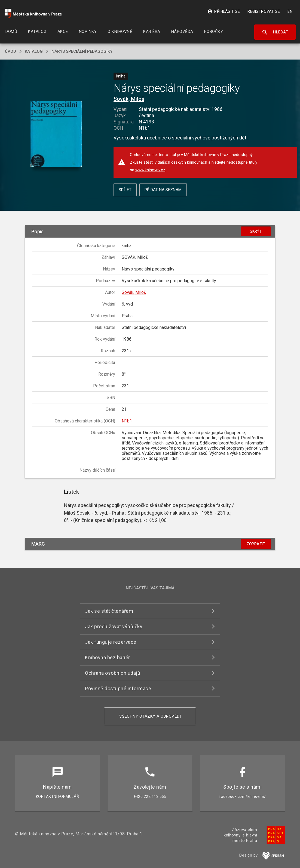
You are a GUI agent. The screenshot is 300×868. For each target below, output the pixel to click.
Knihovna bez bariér (108, 657)
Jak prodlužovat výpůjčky (114, 626)
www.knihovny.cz (150, 170)
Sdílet (125, 190)
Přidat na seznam (163, 190)
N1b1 (127, 421)
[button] (56, 134)
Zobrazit (256, 544)
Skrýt (256, 231)
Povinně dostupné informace (118, 688)
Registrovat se (264, 11)
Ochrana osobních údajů (113, 673)
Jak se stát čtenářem (109, 611)
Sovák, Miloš (129, 99)
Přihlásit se (224, 11)
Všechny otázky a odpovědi (150, 716)
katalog (34, 51)
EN (290, 11)
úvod (10, 51)
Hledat (275, 32)
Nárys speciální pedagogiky (82, 51)
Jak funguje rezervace (111, 642)
